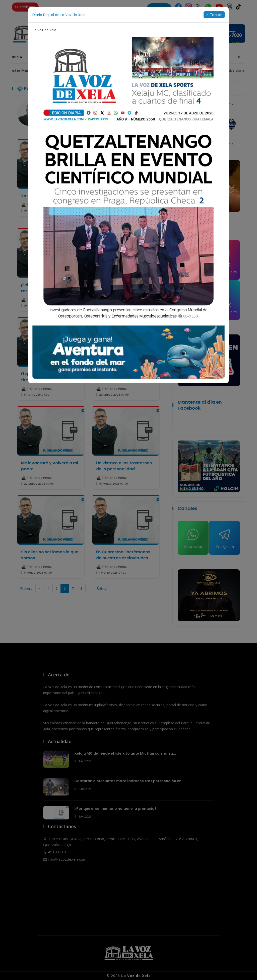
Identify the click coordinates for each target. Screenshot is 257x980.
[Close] (214, 15)
